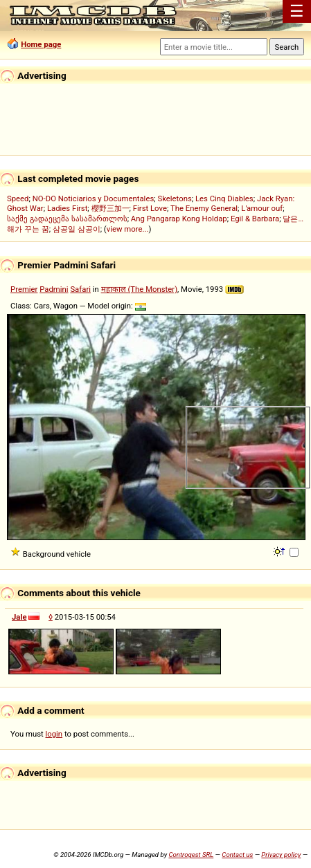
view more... (128, 229)
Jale (19, 617)
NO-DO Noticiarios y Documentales (94, 198)
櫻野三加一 (110, 208)
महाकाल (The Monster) (139, 289)
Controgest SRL (191, 855)
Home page (41, 44)
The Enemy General (204, 208)
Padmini (54, 289)
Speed (18, 198)
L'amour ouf (262, 208)
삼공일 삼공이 (77, 229)
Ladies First (67, 208)
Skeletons (174, 198)
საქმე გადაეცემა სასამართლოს (67, 219)
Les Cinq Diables (224, 198)
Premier (24, 289)
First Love (150, 208)
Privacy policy (281, 855)
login (54, 734)
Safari (80, 289)
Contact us (237, 855)
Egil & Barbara (255, 219)
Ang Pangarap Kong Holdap (179, 219)
